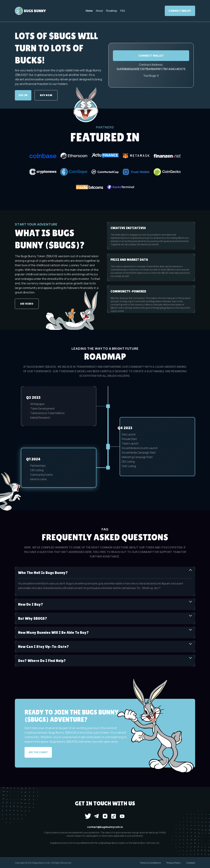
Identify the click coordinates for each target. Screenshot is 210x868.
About (99, 11)
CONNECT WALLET (151, 56)
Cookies (191, 863)
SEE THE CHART (38, 752)
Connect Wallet (180, 11)
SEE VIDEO (27, 304)
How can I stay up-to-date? (105, 646)
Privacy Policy (174, 863)
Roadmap (112, 11)
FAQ (123, 11)
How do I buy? (105, 604)
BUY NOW (46, 95)
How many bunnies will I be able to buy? (105, 632)
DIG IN (23, 95)
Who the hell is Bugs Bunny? (105, 572)
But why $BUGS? (105, 618)
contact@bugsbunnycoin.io (105, 827)
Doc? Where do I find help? (105, 660)
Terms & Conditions (150, 863)
